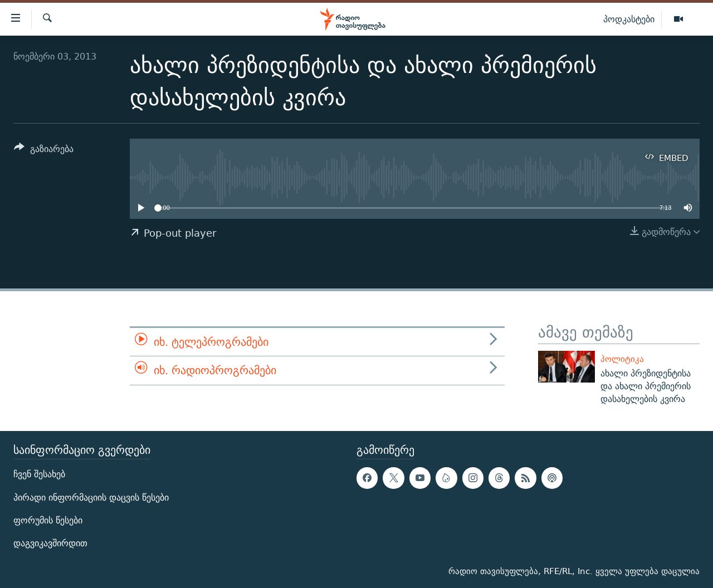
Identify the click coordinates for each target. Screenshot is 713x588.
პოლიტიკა (622, 359)
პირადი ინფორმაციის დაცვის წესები (91, 498)
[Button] (44, 151)
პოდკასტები (629, 19)
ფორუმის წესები (48, 520)
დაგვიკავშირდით (50, 543)
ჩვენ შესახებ (39, 475)
